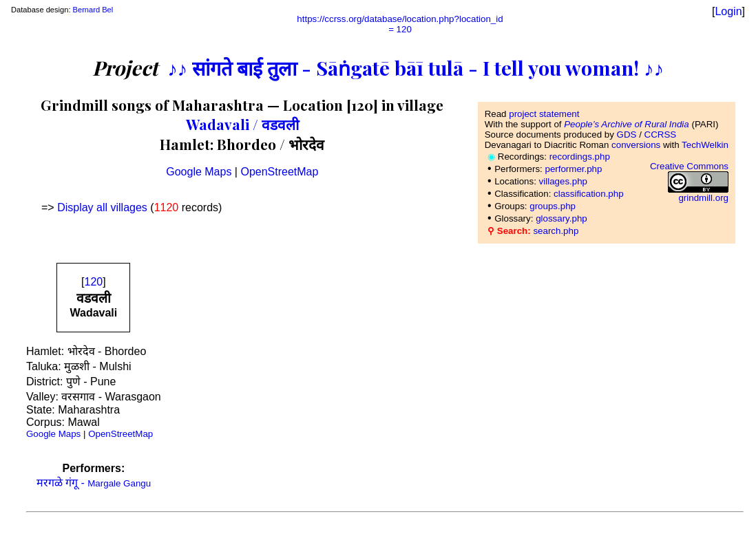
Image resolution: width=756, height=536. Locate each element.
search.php (556, 231)
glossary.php (561, 218)
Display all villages (102, 207)
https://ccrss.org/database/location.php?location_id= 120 (400, 24)
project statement (544, 114)
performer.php (573, 169)
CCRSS (661, 135)
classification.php (589, 194)
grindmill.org (703, 198)
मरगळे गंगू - (94, 483)
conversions (636, 145)
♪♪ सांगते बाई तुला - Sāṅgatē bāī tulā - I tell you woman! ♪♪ (416, 67)
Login (728, 11)
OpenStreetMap (279, 172)
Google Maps (199, 172)
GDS (627, 135)
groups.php (553, 206)
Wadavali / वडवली (242, 124)
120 (94, 282)
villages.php (563, 181)
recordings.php (580, 157)
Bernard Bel (93, 10)
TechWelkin (705, 145)
